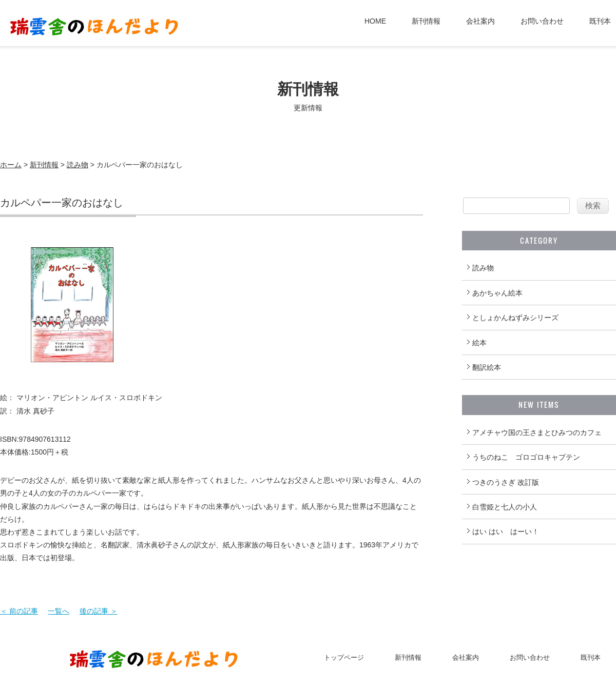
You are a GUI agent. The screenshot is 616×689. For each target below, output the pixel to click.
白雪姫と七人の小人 (505, 507)
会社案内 (480, 21)
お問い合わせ (542, 21)
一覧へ (59, 611)
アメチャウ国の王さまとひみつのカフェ (537, 432)
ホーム (11, 165)
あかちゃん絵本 (497, 293)
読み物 (78, 165)
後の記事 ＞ (99, 611)
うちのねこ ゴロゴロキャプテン (526, 457)
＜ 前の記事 (19, 611)
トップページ (344, 657)
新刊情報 (426, 21)
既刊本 (600, 21)
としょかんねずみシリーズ (515, 318)
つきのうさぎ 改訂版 (506, 482)
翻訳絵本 (487, 367)
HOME (375, 21)
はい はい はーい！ (506, 531)
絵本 (479, 343)
